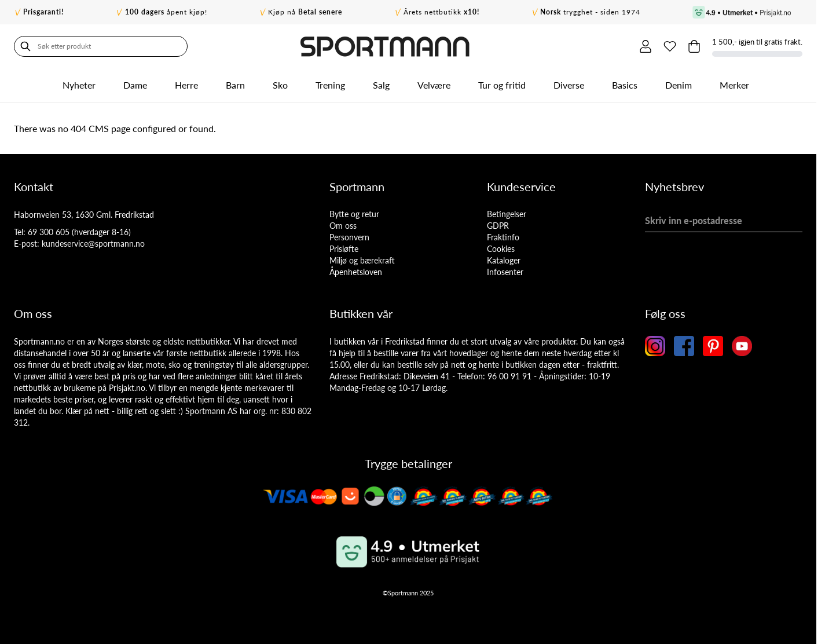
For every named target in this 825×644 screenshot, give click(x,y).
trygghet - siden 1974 (590, 12)
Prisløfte (344, 249)
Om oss (343, 226)
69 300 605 (49, 232)
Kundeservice (521, 186)
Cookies (501, 249)
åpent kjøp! (166, 12)
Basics (625, 85)
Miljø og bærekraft (362, 260)
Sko (280, 85)
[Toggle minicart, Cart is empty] (694, 46)
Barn (235, 85)
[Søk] (25, 46)
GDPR (498, 226)
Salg (381, 85)
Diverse (569, 85)
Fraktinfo (503, 237)
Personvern (349, 237)
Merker (734, 85)
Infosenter (505, 272)
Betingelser (507, 214)
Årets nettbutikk (441, 12)
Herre (186, 85)
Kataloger (504, 260)
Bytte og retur (354, 214)
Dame (135, 85)
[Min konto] (646, 46)
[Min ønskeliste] (670, 46)
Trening (330, 85)
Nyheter (79, 85)
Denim (679, 85)
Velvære (434, 85)
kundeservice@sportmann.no (93, 244)
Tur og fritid (502, 85)
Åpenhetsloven (356, 272)
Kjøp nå (305, 12)
